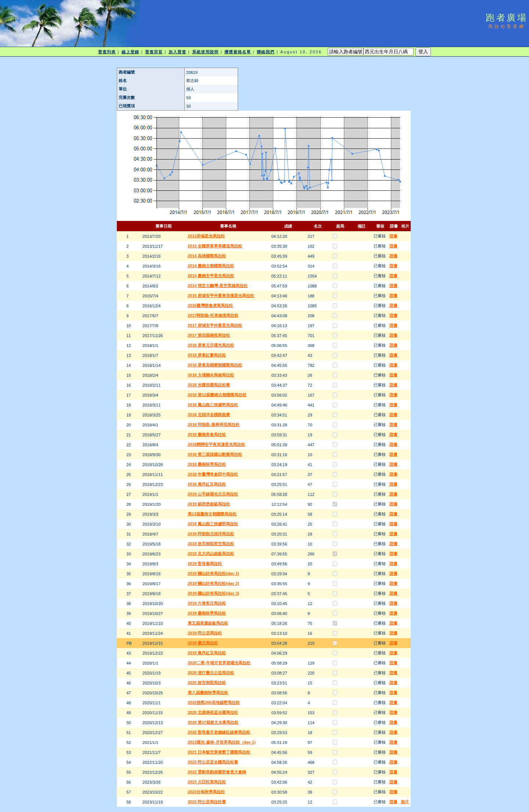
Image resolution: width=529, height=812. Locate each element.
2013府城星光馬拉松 (206, 236)
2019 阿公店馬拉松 (205, 633)
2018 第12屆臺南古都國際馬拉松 (217, 395)
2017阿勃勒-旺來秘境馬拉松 (213, 315)
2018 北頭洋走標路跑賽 (209, 415)
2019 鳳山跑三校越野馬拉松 (213, 524)
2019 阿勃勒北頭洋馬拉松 (211, 534)
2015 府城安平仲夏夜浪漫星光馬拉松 (221, 296)
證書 (393, 236)
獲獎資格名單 (238, 52)
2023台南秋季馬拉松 (206, 792)
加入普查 (177, 52)
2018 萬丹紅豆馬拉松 (207, 484)
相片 (405, 802)
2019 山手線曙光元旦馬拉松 (213, 494)
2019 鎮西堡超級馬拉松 (209, 504)
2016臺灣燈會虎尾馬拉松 (210, 305)
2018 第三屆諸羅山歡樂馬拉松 (215, 454)
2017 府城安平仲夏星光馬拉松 (215, 325)
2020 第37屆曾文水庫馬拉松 (213, 722)
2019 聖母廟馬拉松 (205, 564)
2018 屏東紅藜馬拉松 (207, 355)
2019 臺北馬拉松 (203, 643)
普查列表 (107, 52)
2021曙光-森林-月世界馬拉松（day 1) (222, 742)
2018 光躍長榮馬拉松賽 (209, 385)
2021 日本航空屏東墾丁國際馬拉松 (219, 752)
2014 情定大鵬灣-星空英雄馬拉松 (218, 286)
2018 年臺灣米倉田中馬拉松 (213, 474)
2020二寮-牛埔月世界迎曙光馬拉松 (219, 663)
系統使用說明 (206, 52)
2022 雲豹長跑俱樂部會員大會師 (217, 772)
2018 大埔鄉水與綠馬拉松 (211, 375)
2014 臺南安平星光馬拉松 (211, 276)
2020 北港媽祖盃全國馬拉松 (213, 712)
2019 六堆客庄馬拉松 (207, 603)
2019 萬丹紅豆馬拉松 (207, 653)
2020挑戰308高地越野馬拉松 (214, 702)
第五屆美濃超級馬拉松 (208, 623)
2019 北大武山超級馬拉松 (211, 554)
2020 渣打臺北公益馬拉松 (211, 673)
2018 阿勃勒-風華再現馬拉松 (214, 425)
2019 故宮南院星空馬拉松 (211, 544)
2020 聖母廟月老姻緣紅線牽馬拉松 (219, 732)
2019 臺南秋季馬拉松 (207, 613)
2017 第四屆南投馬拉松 (209, 335)
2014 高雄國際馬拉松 (207, 256)
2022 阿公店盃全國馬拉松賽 (213, 762)
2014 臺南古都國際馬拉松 (211, 266)
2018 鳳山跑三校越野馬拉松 (213, 405)
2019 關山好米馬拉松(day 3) (213, 593)
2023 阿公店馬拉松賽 (207, 802)
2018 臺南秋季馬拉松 (207, 464)
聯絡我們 (266, 52)
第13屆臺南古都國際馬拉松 (212, 514)
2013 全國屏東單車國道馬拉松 (215, 246)
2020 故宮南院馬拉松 (207, 683)
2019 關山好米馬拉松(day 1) (213, 573)
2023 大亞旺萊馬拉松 (207, 782)
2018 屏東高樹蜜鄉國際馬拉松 (215, 365)
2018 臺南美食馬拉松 (207, 434)
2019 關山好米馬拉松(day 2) (213, 583)
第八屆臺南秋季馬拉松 (208, 693)
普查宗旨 (154, 52)
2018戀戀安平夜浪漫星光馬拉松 (216, 444)
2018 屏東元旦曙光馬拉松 (211, 345)
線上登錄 (130, 52)
